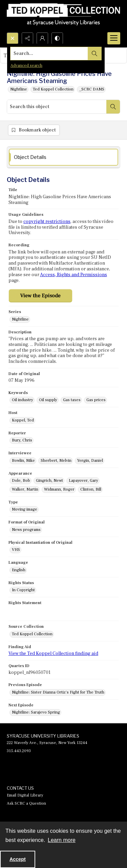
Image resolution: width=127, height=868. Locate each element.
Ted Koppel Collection (53, 89)
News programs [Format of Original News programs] (26, 530)
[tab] (63, 157)
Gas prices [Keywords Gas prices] (96, 400)
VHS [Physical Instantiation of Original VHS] (16, 550)
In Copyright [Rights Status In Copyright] (23, 590)
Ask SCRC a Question (26, 803)
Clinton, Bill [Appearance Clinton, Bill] (91, 489)
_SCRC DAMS (92, 89)
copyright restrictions (47, 222)
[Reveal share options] (27, 38)
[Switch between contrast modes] (57, 38)
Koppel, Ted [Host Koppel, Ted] (23, 420)
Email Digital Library (25, 795)
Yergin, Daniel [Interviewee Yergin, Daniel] (90, 461)
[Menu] (114, 38)
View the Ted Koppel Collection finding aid (53, 654)
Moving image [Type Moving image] (25, 509)
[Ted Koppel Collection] (63, 16)
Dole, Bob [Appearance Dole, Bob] (21, 481)
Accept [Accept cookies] (18, 859)
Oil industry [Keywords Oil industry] (23, 400)
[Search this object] (57, 107)
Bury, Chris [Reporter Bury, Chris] (22, 440)
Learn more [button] (62, 840)
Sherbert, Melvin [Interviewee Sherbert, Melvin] (56, 461)
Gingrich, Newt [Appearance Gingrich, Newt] (49, 481)
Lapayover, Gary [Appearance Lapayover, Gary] (83, 481)
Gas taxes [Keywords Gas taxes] (72, 400)
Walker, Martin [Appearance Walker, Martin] (25, 489)
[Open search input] (13, 38)
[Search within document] (113, 107)
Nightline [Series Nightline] (20, 319)
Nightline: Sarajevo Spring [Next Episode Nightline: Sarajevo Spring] (36, 712)
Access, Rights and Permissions (73, 275)
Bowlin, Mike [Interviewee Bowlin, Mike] (23, 461)
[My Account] (42, 38)
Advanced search (26, 66)
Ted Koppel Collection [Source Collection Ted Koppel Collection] (32, 634)
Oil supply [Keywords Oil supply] (48, 400)
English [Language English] (19, 570)
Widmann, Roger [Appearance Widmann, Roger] (59, 489)
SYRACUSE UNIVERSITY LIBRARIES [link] (43, 736)
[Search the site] (51, 54)
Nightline (19, 89)
